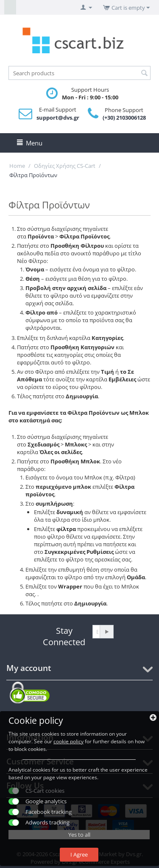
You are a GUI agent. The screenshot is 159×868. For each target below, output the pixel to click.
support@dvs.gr (58, 118)
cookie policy (68, 741)
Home (17, 166)
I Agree (79, 854)
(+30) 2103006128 (124, 118)
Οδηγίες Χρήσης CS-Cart (65, 166)
